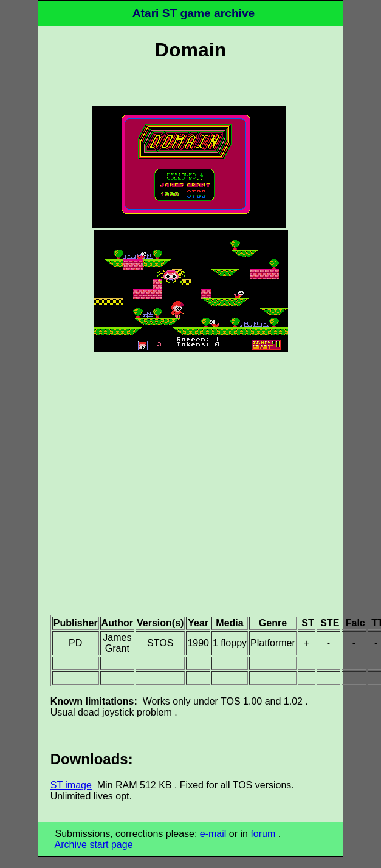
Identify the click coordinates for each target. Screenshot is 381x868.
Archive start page (94, 845)
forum (263, 834)
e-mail (213, 834)
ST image (71, 785)
